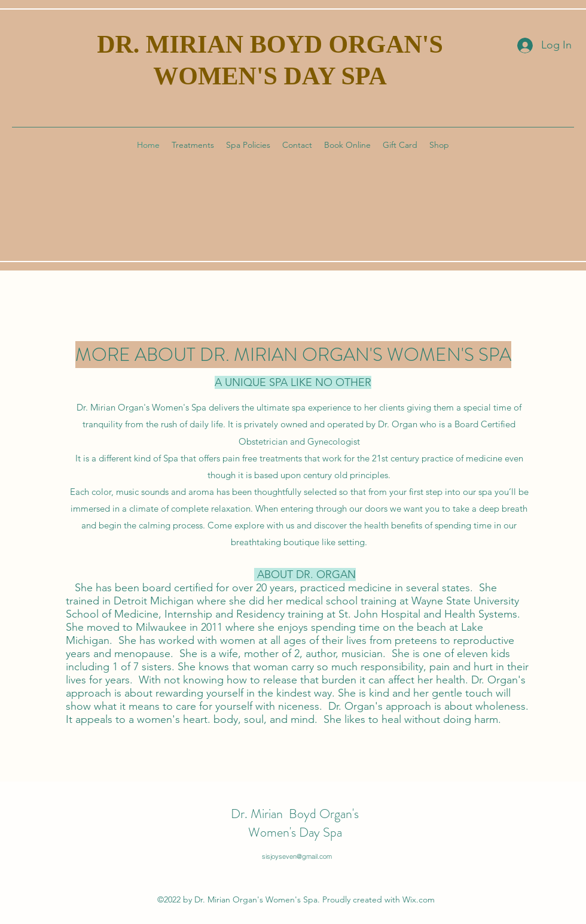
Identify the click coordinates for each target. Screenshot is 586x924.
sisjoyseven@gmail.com (297, 856)
